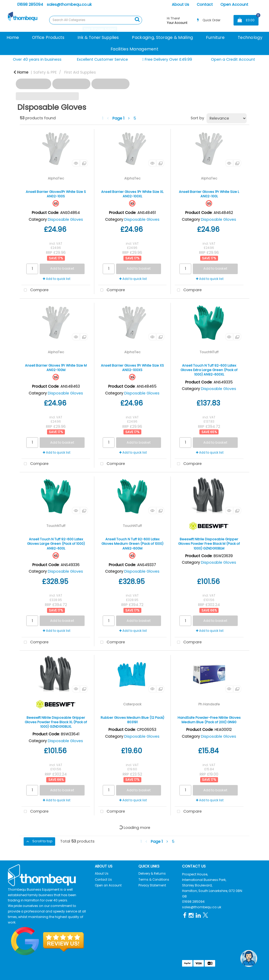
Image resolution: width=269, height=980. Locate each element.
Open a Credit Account (233, 59)
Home (13, 37)
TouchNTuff (209, 352)
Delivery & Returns (152, 874)
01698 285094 (30, 4)
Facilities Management (134, 49)
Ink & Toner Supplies (98, 37)
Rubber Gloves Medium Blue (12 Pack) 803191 (132, 720)
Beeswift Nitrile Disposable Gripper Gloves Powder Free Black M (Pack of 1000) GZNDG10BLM (209, 544)
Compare (35, 290)
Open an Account (108, 885)
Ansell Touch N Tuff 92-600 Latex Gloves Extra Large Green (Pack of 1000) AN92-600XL (209, 370)
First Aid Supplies (80, 72)
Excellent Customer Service (102, 59)
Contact (205, 4)
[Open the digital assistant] (249, 958)
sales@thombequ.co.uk (69, 4)
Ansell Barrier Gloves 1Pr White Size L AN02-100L (209, 194)
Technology (250, 37)
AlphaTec (56, 178)
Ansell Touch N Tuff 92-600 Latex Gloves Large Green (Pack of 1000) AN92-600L (56, 544)
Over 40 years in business (37, 59)
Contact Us (103, 880)
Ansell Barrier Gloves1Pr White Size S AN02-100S (56, 194)
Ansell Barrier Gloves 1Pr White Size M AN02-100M (56, 368)
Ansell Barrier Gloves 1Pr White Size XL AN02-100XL (132, 194)
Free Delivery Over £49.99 (167, 60)
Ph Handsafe (209, 704)
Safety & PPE (45, 72)
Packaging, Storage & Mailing (162, 37)
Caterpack (132, 704)
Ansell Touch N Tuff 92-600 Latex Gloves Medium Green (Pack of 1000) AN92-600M (132, 544)
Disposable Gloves (65, 219)
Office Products (48, 37)
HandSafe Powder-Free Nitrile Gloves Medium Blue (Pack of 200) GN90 (209, 720)
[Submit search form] (137, 19)
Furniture (215, 37)
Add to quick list (57, 279)
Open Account (234, 4)
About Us (180, 4)
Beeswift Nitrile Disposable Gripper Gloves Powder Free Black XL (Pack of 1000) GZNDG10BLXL (56, 722)
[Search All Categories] (96, 20)
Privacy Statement (152, 885)
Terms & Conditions (154, 880)
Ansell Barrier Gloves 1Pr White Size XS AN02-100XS (132, 368)
